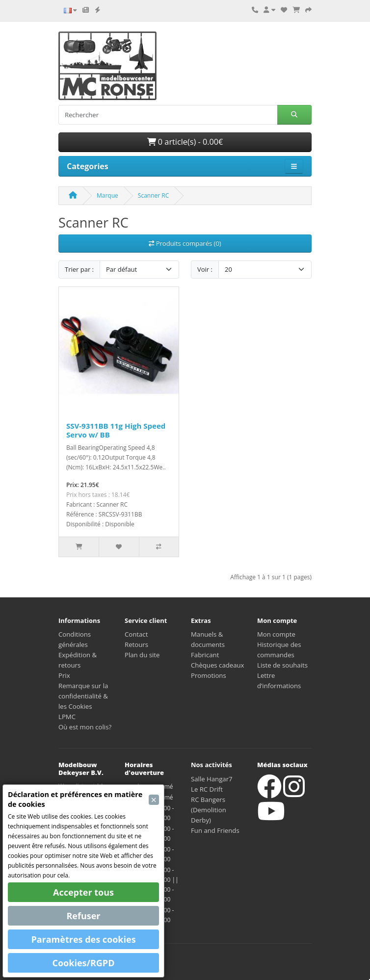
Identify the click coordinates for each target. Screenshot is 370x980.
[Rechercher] (168, 115)
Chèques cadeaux (218, 665)
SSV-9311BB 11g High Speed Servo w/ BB (116, 430)
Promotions (209, 675)
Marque (107, 195)
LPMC (67, 717)
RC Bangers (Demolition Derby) (209, 810)
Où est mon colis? (85, 727)
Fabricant (205, 655)
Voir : (205, 269)
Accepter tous (83, 892)
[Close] (154, 800)
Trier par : (79, 269)
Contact (136, 634)
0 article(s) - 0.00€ (185, 142)
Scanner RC (153, 195)
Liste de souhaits (282, 665)
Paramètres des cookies (83, 939)
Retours (136, 645)
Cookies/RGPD (84, 963)
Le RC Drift (207, 789)
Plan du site (142, 655)
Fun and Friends (215, 830)
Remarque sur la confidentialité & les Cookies (83, 696)
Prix (64, 675)
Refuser (83, 916)
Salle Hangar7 (212, 779)
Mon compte (276, 634)
